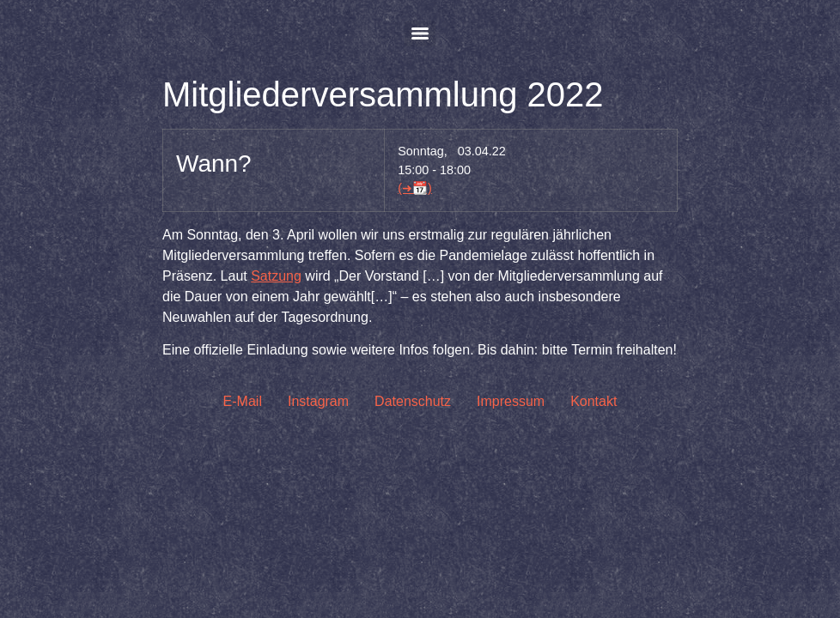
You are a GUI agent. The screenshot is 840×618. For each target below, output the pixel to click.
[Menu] (420, 33)
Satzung (276, 276)
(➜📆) (415, 188)
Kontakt (593, 401)
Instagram (318, 401)
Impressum (511, 401)
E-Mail (243, 401)
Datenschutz (413, 401)
